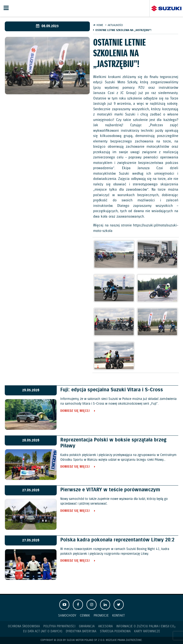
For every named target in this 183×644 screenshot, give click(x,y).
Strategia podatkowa (115, 631)
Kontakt (119, 615)
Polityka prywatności (59, 626)
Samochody (67, 615)
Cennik (85, 615)
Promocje (101, 615)
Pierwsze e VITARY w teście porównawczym (110, 490)
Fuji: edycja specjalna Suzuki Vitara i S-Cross (112, 390)
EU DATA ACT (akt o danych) (43, 631)
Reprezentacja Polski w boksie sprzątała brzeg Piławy (113, 443)
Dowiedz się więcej (75, 411)
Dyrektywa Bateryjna (81, 631)
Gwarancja (87, 626)
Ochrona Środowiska (24, 626)
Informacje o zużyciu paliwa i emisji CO (146, 627)
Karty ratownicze (147, 631)
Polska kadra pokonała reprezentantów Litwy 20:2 (117, 540)
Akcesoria (105, 626)
